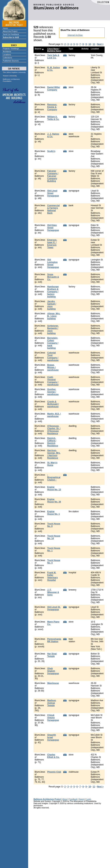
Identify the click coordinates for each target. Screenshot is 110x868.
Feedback (73, 799)
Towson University (10, 76)
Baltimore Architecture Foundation (11, 80)
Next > (100, 44)
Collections (8, 58)
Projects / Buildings (11, 48)
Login (89, 799)
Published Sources (11, 61)
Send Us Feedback (11, 34)
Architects (7, 52)
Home (5, 28)
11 (94, 44)
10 (90, 44)
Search (82, 799)
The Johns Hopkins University (14, 72)
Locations (7, 55)
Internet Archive (75, 35)
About (65, 799)
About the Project (10, 31)
